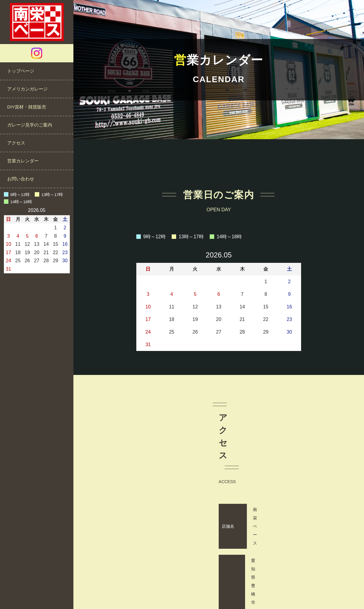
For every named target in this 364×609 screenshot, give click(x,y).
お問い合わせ (21, 179)
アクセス (16, 143)
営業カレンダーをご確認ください (320, 524)
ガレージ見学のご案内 (30, 125)
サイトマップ (244, 586)
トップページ (21, 71)
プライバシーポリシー (202, 586)
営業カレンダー (23, 161)
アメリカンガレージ (27, 89)
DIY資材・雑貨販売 (27, 107)
